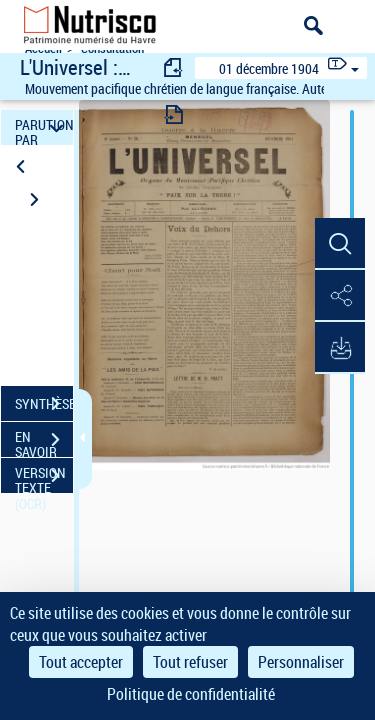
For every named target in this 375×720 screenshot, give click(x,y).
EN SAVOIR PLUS (44, 442)
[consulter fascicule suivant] (174, 114)
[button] (340, 244)
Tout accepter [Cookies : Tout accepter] (81, 662)
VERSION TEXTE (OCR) (44, 478)
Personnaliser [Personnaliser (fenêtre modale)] (301, 662)
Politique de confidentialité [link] (191, 694)
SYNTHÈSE (44, 404)
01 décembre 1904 (269, 68)
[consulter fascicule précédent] (174, 67)
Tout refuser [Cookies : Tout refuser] (190, 662)
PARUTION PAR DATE (44, 127)
